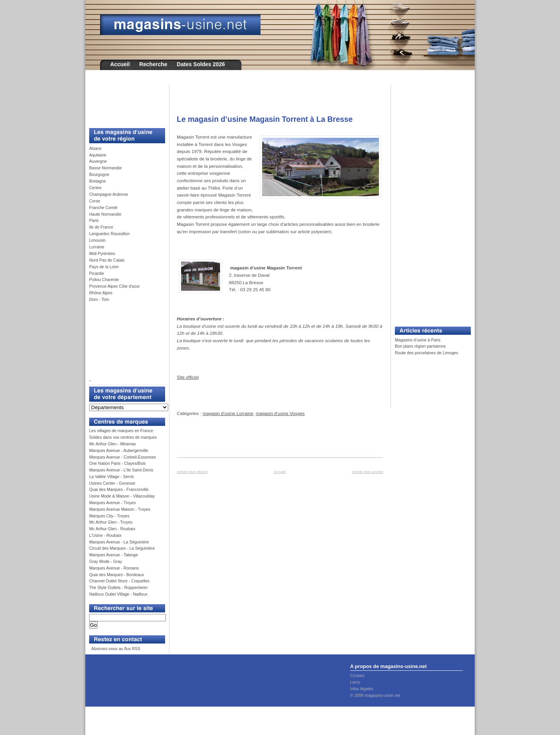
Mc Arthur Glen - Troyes (111, 522)
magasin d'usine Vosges (280, 413)
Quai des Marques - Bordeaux (117, 575)
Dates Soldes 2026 (201, 64)
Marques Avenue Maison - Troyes (120, 509)
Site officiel (188, 377)
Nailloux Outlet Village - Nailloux (118, 594)
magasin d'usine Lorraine (228, 413)
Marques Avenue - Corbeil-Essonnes (123, 457)
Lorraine (97, 247)
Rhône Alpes (101, 293)
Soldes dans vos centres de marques (123, 437)
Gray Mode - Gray (106, 561)
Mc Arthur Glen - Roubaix (112, 529)
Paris (94, 220)
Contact (357, 675)
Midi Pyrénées (102, 253)
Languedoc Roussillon (109, 234)
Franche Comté (103, 207)
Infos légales (362, 689)
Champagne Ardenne (109, 194)
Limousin (97, 240)
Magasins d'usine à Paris (418, 340)
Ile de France (101, 227)
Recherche (153, 64)
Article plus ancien (368, 472)
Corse (95, 201)
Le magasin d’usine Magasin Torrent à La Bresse (265, 119)
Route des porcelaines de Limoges (426, 353)
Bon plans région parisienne (420, 346)
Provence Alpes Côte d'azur (114, 286)
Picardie (97, 273)
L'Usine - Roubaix (105, 535)
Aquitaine (98, 155)
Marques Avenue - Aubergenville (119, 450)
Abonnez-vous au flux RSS (115, 649)
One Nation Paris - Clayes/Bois (117, 463)
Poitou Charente (104, 280)
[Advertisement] (124, 102)
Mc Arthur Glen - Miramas (113, 444)
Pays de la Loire (104, 267)
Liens (355, 682)
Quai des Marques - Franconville (119, 489)
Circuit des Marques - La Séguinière (122, 548)
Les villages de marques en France (121, 431)
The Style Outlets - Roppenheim (118, 587)
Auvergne (98, 161)
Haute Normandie (105, 214)
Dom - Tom (99, 299)
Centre (95, 188)
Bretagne (98, 181)
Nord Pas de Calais (107, 260)
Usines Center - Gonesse (112, 483)
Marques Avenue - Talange (114, 555)
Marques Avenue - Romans (114, 568)
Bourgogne (99, 174)
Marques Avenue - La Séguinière (119, 542)
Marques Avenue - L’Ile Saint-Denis (121, 470)
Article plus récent (192, 472)
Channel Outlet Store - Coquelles (119, 581)
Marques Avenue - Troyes (113, 503)
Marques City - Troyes (109, 516)
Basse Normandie (106, 168)
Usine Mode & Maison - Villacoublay (122, 496)
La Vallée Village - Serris (112, 477)
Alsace (95, 148)
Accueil (120, 64)
